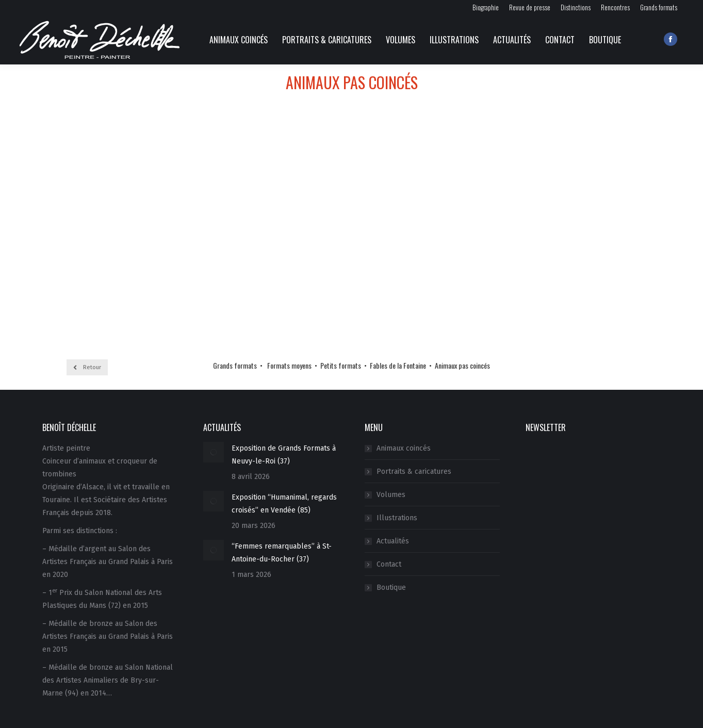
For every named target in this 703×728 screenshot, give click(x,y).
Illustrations (397, 518)
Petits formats (341, 365)
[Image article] (214, 452)
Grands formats (235, 365)
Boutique (391, 588)
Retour (87, 367)
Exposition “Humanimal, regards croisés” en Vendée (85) (284, 504)
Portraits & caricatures (414, 471)
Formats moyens (289, 365)
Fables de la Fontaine (398, 365)
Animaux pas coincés (462, 365)
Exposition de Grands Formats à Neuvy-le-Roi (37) (284, 455)
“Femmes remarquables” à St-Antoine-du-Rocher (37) (282, 553)
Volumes (391, 495)
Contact (389, 564)
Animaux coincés (404, 448)
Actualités (393, 541)
